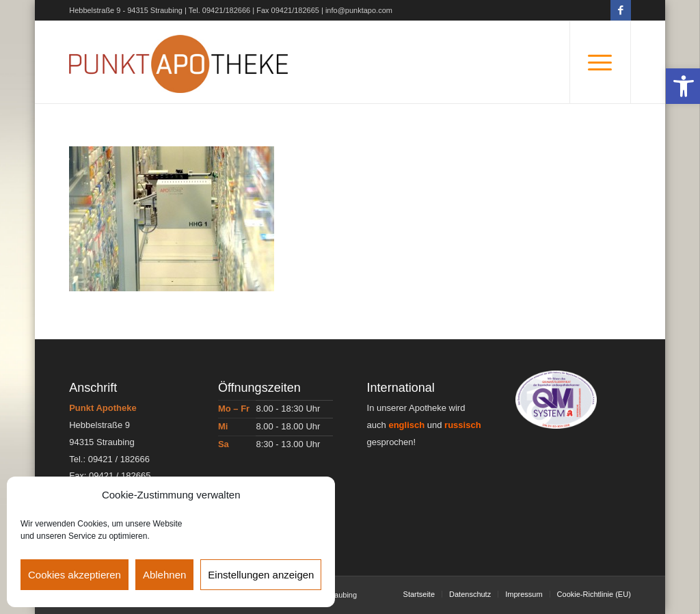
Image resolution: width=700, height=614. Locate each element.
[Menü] (600, 62)
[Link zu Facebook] (621, 10)
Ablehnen (164, 575)
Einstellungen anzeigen (261, 575)
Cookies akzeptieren (75, 575)
